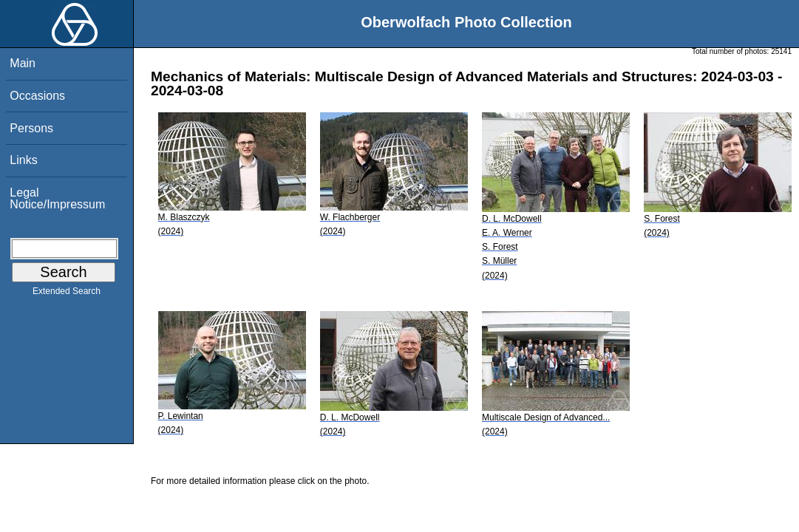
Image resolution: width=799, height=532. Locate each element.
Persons (31, 128)
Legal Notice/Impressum (57, 198)
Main (23, 63)
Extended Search (67, 294)
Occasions (37, 96)
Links (23, 160)
